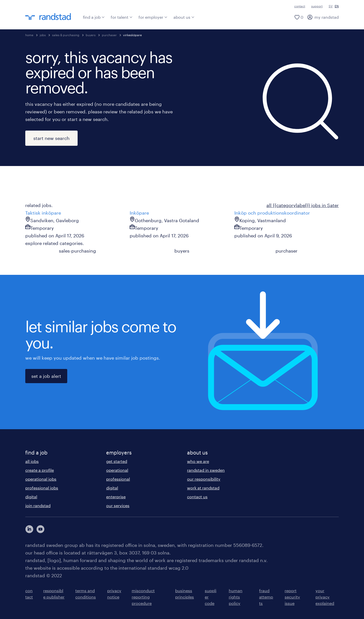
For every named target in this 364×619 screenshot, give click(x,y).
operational (117, 470)
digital (31, 497)
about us (184, 17)
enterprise (116, 497)
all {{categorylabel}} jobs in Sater (303, 205)
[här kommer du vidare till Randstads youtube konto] (40, 529)
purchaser (109, 35)
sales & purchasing (66, 35)
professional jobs (42, 488)
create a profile (40, 470)
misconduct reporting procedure (143, 597)
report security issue (292, 597)
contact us (197, 497)
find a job (94, 17)
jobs (43, 35)
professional (118, 479)
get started (117, 461)
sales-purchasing (77, 251)
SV (331, 6)
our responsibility (204, 479)
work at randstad (203, 488)
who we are (198, 461)
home (29, 35)
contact (300, 6)
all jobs (32, 461)
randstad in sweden (206, 470)
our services (118, 505)
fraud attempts (266, 597)
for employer (153, 17)
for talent (122, 17)
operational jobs (41, 479)
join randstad (38, 505)
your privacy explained (325, 597)
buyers (91, 35)
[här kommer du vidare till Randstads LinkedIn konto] (29, 529)
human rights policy (236, 597)
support (317, 6)
